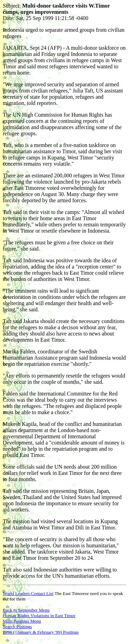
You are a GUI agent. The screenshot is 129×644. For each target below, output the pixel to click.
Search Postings (17, 627)
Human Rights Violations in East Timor (39, 616)
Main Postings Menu (22, 621)
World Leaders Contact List (28, 593)
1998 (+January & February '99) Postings (41, 632)
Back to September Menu (26, 610)
